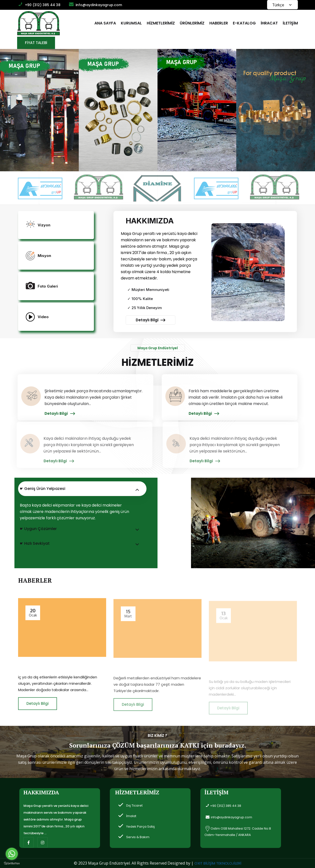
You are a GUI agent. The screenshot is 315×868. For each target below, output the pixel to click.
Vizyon (44, 225)
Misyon (44, 256)
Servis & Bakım (138, 837)
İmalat (131, 816)
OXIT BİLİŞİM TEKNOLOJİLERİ (218, 863)
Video (43, 317)
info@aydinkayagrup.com (99, 5)
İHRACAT (269, 23)
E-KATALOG (244, 23)
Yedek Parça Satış (141, 827)
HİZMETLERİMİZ (161, 23)
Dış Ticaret (134, 805)
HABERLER (219, 23)
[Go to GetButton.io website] (12, 863)
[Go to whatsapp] (12, 854)
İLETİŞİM (290, 23)
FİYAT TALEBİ (36, 43)
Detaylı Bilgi (151, 320)
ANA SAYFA (105, 23)
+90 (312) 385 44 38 (43, 5)
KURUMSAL (131, 23)
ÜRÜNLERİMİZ (192, 23)
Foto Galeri (48, 286)
